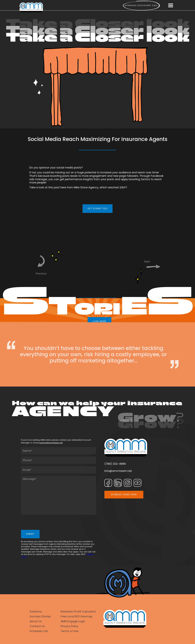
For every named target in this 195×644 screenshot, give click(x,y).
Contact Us (37, 626)
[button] (171, 5)
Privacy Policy (69, 626)
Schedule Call (39, 631)
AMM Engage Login (73, 621)
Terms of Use (69, 631)
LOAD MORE (99, 321)
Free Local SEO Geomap (76, 616)
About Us (36, 621)
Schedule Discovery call (141, 5)
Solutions (36, 612)
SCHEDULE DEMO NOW (124, 494)
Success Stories (40, 616)
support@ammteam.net (51, 443)
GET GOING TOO (97, 208)
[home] (31, 7)
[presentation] (44, 523)
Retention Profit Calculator (78, 612)
